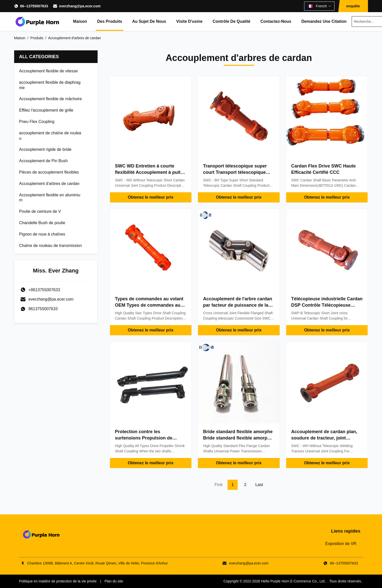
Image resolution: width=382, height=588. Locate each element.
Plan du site (114, 581)
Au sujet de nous (149, 21)
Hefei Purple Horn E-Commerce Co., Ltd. (293, 581)
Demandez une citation (324, 21)
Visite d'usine (189, 21)
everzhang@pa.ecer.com (80, 6)
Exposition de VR (341, 544)
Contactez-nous (276, 21)
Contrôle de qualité (231, 21)
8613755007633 (43, 309)
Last (259, 485)
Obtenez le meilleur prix (151, 197)
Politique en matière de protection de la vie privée (58, 581)
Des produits (110, 21)
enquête (353, 6)
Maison (80, 21)
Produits (37, 38)
